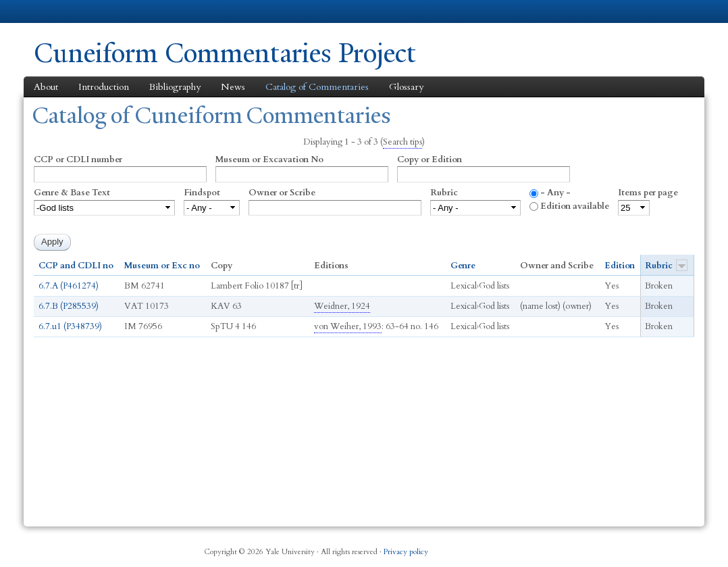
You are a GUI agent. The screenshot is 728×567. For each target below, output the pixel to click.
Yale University (72, 11)
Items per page (648, 193)
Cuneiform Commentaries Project (225, 53)
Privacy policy (406, 552)
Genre (463, 266)
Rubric (444, 193)
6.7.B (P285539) (69, 306)
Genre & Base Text (72, 193)
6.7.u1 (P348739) (70, 326)
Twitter (585, 547)
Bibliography (175, 87)
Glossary (406, 87)
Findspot (202, 193)
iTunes (618, 547)
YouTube (650, 547)
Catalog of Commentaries (317, 87)
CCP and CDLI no (76, 266)
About (46, 87)
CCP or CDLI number (78, 159)
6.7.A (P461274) (69, 286)
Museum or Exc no (162, 266)
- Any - (555, 193)
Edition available (575, 206)
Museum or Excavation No (269, 159)
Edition (620, 266)
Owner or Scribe (282, 193)
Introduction (104, 87)
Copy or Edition (430, 159)
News (233, 87)
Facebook (552, 547)
